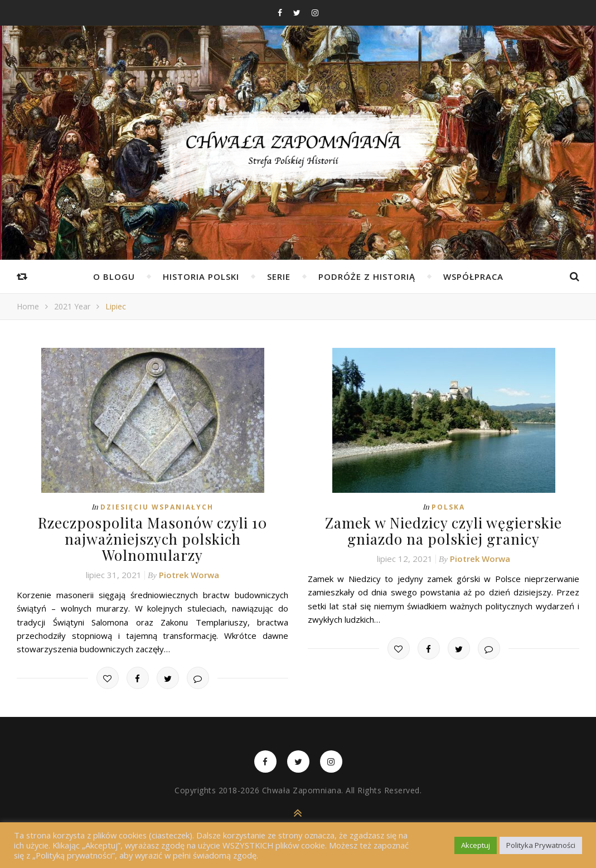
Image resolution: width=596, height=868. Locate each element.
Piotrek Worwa (189, 575)
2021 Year (72, 306)
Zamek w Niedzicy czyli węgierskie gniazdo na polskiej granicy (444, 531)
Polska (448, 507)
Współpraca (473, 277)
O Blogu (114, 277)
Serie (279, 277)
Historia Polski (201, 277)
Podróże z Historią (367, 277)
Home (28, 306)
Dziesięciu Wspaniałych (157, 507)
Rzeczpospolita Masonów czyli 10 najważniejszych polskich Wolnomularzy (152, 539)
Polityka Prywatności (541, 845)
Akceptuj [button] (476, 845)
